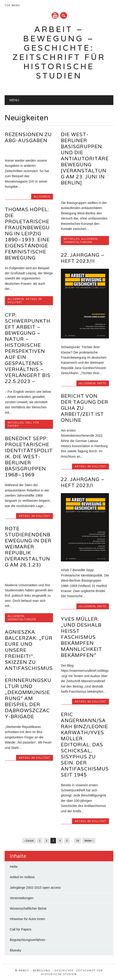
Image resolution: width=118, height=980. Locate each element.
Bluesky (15, 950)
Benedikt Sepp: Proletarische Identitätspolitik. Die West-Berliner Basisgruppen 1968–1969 (29, 457)
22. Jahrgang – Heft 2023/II (83, 258)
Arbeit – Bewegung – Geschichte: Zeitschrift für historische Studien (59, 52)
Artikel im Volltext (90, 466)
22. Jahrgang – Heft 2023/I (83, 482)
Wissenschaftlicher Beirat (28, 908)
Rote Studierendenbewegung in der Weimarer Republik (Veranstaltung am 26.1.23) (28, 547)
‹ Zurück (29, 841)
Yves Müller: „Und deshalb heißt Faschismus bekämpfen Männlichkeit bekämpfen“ (81, 637)
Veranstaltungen (78, 242)
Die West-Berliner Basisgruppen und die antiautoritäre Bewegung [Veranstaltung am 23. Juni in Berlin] (85, 159)
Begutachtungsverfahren (28, 940)
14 (78, 841)
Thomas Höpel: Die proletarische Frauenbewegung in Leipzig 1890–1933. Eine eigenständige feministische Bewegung (27, 234)
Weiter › (89, 841)
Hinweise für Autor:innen (27, 919)
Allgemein (42, 196)
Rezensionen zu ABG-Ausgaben (28, 137)
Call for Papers (21, 929)
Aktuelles (72, 239)
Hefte (102, 383)
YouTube (55, 15)
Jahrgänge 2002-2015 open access (35, 888)
